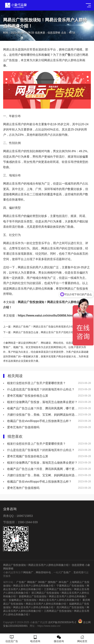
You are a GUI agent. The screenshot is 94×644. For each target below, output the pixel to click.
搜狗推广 (53, 582)
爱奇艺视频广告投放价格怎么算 (28, 396)
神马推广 (64, 582)
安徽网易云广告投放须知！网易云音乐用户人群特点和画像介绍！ (45, 600)
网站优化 (58, 343)
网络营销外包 (43, 572)
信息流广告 (72, 343)
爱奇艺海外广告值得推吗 (23, 427)
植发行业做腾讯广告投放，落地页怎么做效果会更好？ (42, 402)
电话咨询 (35, 639)
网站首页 (82, 639)
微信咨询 (59, 639)
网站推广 (33, 343)
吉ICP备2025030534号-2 (62, 622)
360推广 (42, 582)
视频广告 (18, 347)
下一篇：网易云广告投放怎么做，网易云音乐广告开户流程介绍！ (40, 332)
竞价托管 (79, 572)
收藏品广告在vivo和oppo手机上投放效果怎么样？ (39, 421)
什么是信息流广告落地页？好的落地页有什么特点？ (41, 389)
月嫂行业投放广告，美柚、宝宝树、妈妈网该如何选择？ (44, 415)
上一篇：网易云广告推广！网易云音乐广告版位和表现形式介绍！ (40, 327)
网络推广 (28, 572)
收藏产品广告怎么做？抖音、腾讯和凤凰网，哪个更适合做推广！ (50, 408)
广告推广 (66, 572)
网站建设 (46, 343)
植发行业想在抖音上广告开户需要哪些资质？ (36, 383)
